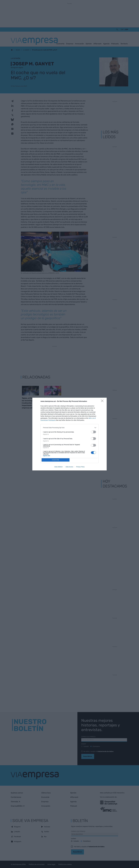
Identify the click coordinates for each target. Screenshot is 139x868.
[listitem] (69, 428)
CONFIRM (56, 460)
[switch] (93, 432)
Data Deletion (59, 467)
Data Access (69, 467)
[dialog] (69, 434)
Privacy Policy (80, 467)
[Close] (103, 401)
